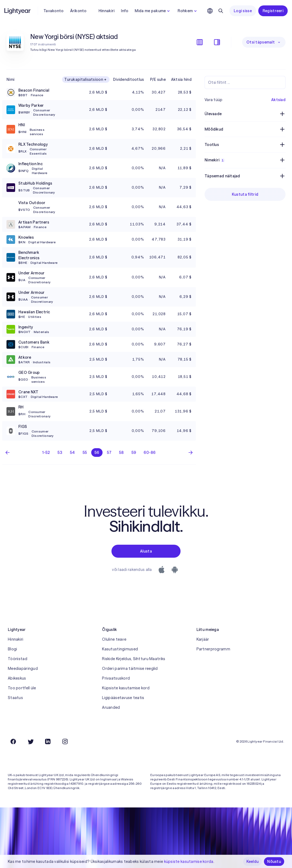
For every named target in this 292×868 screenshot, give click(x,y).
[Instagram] (65, 741)
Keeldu (253, 862)
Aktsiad (278, 100)
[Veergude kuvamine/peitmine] (200, 42)
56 (97, 453)
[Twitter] (30, 741)
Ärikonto (78, 11)
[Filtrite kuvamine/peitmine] (217, 42)
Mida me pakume (153, 11)
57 (109, 453)
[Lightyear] (18, 11)
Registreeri (273, 11)
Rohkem (188, 11)
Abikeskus (17, 678)
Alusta (146, 551)
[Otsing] (221, 11)
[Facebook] (13, 741)
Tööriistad (18, 659)
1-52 (46, 453)
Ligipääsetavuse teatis (123, 698)
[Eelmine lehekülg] (8, 453)
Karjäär (203, 639)
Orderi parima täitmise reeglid (130, 669)
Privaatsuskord (116, 678)
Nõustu (274, 862)
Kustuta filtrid (245, 194)
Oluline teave (114, 639)
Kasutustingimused (120, 649)
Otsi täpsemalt (264, 42)
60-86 (150, 453)
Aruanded (111, 707)
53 (60, 453)
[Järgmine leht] (191, 453)
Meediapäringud (23, 669)
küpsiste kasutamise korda (189, 862)
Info (125, 11)
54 (72, 453)
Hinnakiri (107, 11)
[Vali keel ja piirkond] (210, 11)
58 (121, 453)
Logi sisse (243, 11)
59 (134, 453)
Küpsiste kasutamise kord (126, 688)
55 (85, 453)
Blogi (12, 649)
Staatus (15, 698)
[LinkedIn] (48, 741)
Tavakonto (54, 11)
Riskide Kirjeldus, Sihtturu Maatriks (134, 659)
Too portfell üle (22, 688)
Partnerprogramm (213, 649)
